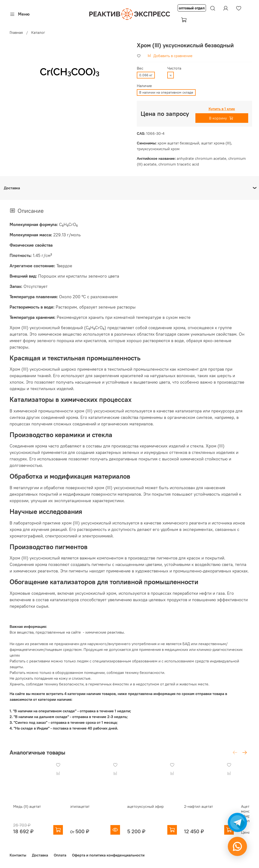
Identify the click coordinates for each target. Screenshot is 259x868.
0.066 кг (146, 75)
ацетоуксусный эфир (151, 811)
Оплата (60, 855)
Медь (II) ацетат (23, 811)
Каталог (38, 32)
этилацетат (81, 811)
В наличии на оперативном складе (166, 92)
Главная (16, 32)
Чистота (174, 68)
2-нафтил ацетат (209, 811)
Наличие (144, 86)
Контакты (18, 855)
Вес (140, 68)
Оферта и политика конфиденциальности (108, 855)
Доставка (40, 855)
